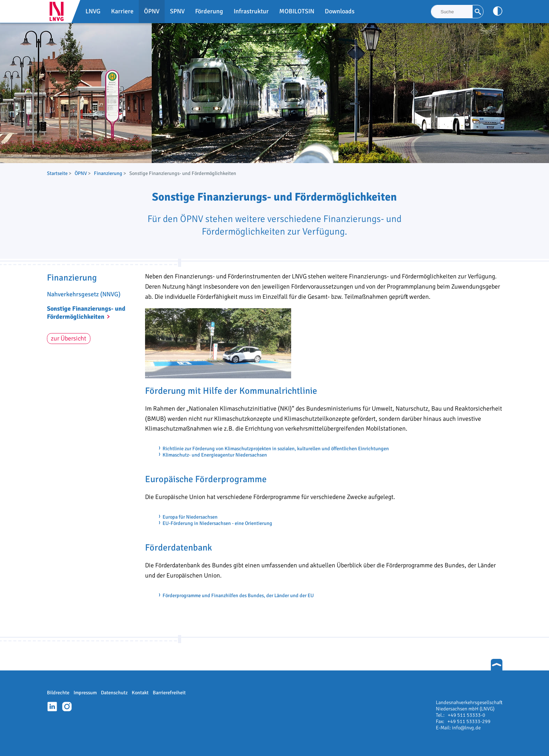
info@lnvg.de (466, 728)
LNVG (59, 11)
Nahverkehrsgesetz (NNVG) (84, 294)
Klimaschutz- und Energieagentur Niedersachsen (215, 455)
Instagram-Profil (67, 707)
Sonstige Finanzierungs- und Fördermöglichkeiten (86, 313)
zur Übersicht (68, 338)
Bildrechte (58, 693)
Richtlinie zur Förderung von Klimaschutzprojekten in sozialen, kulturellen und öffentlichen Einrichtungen (276, 448)
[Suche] (452, 12)
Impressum (85, 693)
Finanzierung (108, 173)
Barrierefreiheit (169, 693)
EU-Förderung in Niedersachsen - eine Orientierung (217, 523)
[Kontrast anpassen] (498, 11)
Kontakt (140, 693)
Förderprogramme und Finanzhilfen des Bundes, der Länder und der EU (238, 595)
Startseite (57, 173)
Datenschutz (114, 693)
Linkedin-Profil (52, 707)
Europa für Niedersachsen (190, 517)
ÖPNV (81, 173)
